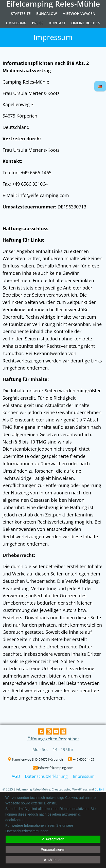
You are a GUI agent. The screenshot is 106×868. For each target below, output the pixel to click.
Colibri (99, 789)
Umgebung (16, 23)
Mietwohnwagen (79, 14)
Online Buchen (86, 23)
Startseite (21, 14)
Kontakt (57, 23)
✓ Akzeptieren (53, 839)
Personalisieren (53, 850)
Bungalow (47, 14)
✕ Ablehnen (53, 860)
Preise (38, 23)
